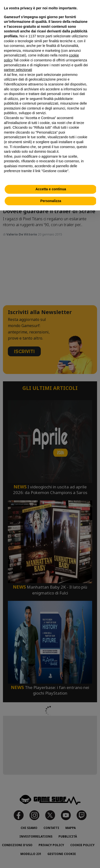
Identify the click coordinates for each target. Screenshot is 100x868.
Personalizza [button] (51, 201)
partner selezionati (18, 70)
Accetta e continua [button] (51, 189)
